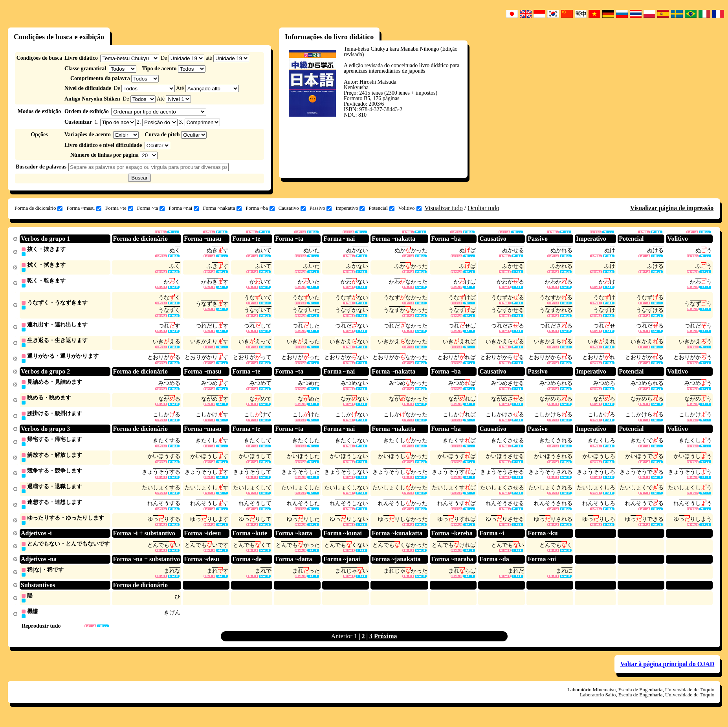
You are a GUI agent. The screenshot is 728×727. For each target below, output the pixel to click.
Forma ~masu (84, 208)
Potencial (381, 208)
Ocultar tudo (483, 208)
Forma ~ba (260, 208)
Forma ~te (119, 208)
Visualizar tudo (444, 208)
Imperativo (350, 208)
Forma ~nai (184, 208)
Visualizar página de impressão (672, 208)
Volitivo (410, 208)
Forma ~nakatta (222, 208)
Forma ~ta (151, 208)
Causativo (292, 208)
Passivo (321, 208)
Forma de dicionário (39, 208)
